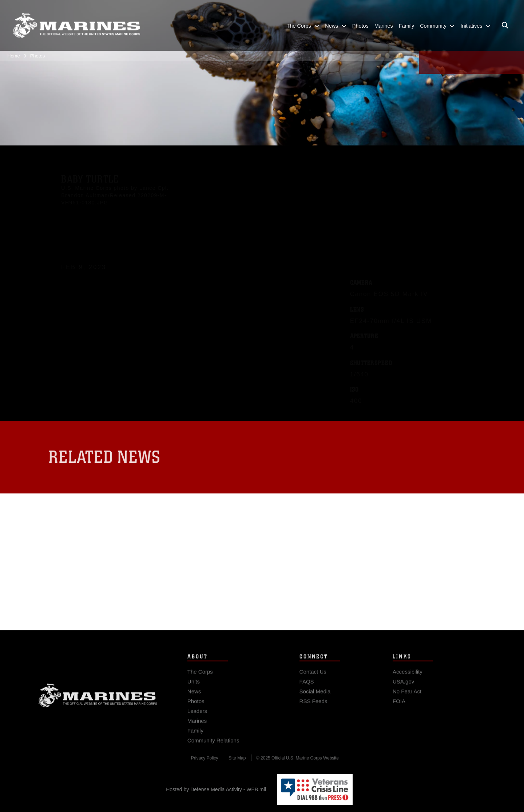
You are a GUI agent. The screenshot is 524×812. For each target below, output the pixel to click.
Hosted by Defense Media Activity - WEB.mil (216, 789)
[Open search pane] (505, 25)
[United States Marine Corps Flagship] (76, 26)
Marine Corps (98, 700)
